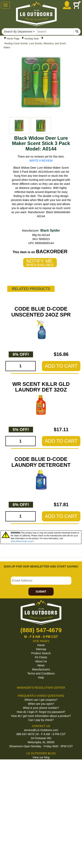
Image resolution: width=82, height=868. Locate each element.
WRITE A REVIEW (41, 161)
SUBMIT (41, 592)
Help (41, 677)
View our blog (41, 757)
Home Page (13, 39)
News (41, 665)
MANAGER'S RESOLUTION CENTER (41, 688)
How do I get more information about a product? (41, 716)
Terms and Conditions (41, 673)
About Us (41, 661)
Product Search (41, 653)
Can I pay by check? (41, 720)
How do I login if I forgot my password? (41, 712)
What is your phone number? (41, 708)
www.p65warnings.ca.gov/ (22, 541)
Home (41, 645)
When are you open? (41, 704)
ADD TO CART (61, 366)
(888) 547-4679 (41, 630)
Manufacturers (41, 669)
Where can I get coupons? (41, 700)
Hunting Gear (32, 39)
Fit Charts (41, 657)
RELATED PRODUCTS (31, 289)
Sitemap (41, 649)
